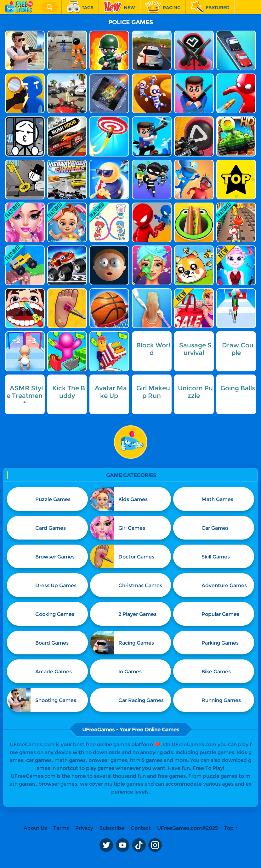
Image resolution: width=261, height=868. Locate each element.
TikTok (139, 845)
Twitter (106, 845)
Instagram (155, 845)
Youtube (122, 845)
